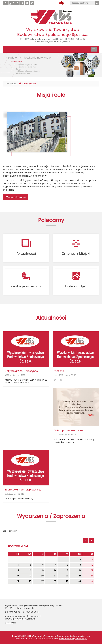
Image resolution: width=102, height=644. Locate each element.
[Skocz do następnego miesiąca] (91, 540)
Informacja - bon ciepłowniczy (23, 490)
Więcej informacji (16, 197)
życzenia (59, 371)
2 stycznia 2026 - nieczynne (21, 371)
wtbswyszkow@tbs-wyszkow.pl (56, 42)
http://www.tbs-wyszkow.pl (23, 619)
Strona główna (27, 84)
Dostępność (11, 623)
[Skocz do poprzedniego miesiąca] (86, 540)
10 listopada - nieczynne (69, 430)
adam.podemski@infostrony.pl (73, 639)
